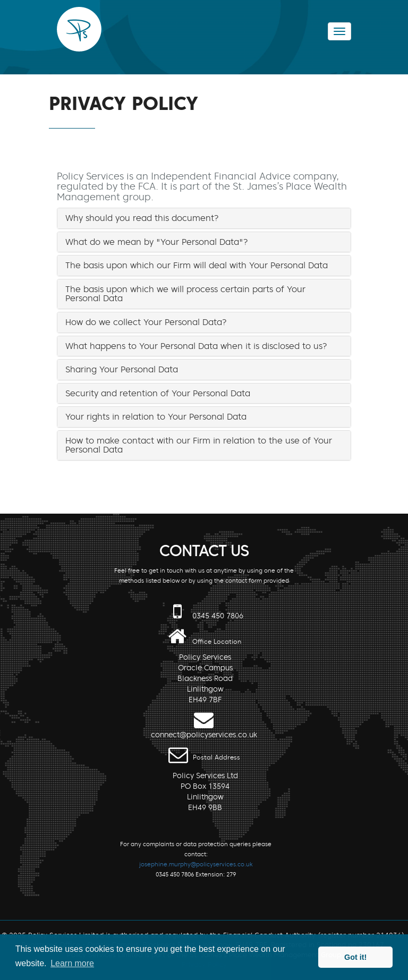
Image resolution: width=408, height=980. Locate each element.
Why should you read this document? (142, 218)
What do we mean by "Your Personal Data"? (157, 242)
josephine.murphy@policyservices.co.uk (196, 864)
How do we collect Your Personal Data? (146, 322)
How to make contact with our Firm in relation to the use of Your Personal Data (199, 445)
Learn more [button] (72, 963)
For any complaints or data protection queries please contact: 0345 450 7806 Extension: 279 (196, 859)
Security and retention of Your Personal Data (158, 393)
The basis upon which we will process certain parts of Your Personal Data (185, 294)
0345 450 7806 (218, 616)
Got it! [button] (355, 957)
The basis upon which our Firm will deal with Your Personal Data (197, 265)
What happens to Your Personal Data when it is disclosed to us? (196, 346)
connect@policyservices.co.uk (204, 735)
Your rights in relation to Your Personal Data (156, 416)
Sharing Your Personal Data (122, 369)
